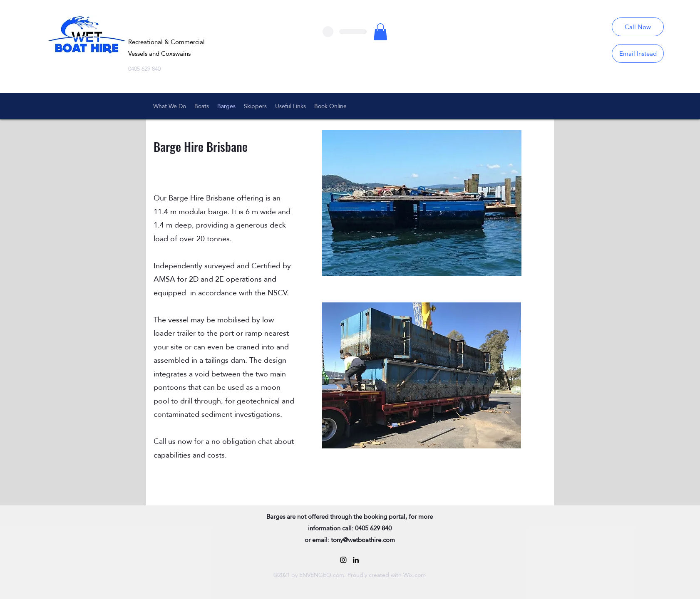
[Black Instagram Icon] (343, 560)
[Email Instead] (638, 53)
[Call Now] (638, 27)
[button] (380, 32)
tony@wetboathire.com (363, 540)
